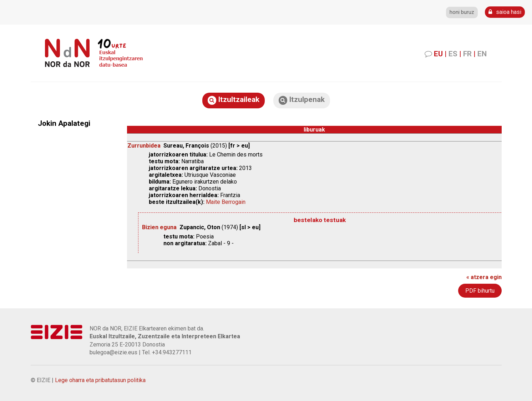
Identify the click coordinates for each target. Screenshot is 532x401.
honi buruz (462, 12)
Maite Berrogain (226, 202)
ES (453, 54)
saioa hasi (505, 12)
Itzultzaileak (234, 100)
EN (482, 54)
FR (467, 54)
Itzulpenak (302, 100)
